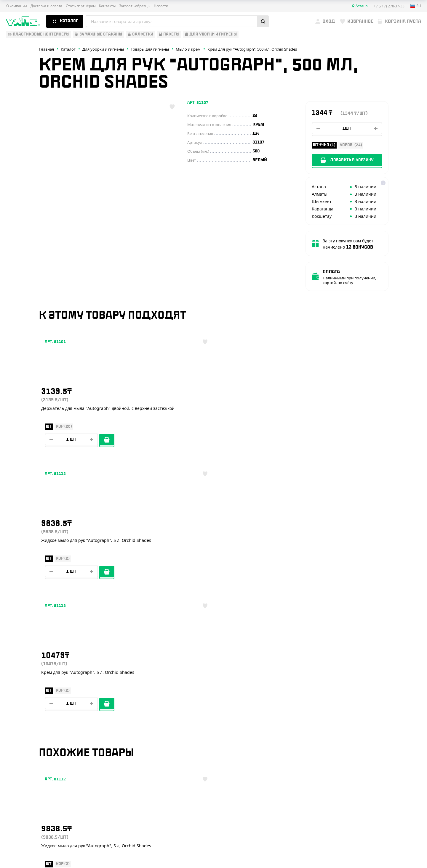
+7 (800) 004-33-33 (379, 725)
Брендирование (115, 765)
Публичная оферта (354, 822)
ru (416, 6)
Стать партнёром (81, 6)
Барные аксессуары (28, 730)
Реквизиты (109, 730)
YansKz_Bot (365, 759)
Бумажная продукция (30, 722)
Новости (161, 6)
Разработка (367, 849)
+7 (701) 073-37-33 (378, 737)
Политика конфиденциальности (366, 827)
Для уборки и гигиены (30, 756)
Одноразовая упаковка (32, 704)
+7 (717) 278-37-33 (378, 714)
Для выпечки (21, 739)
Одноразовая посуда (29, 713)
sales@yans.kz (372, 781)
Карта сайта (348, 832)
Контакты (107, 6)
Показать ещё (214, 654)
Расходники (20, 765)
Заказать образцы (135, 6)
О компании (17, 6)
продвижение (372, 854)
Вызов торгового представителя (134, 748)
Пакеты (14, 748)
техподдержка (390, 849)
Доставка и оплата (46, 6)
